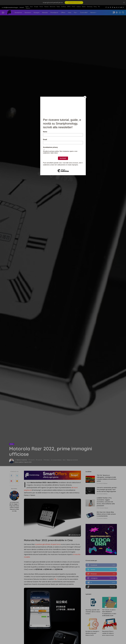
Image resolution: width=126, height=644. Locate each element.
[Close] (85, 97)
